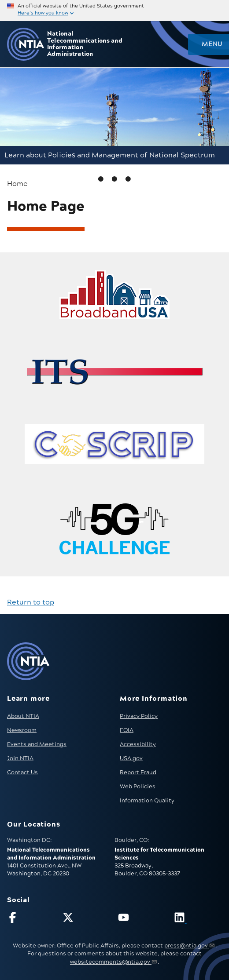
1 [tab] (114, 179)
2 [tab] (128, 179)
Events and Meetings (37, 744)
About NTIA (23, 716)
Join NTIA (20, 758)
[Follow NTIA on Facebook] (31, 919)
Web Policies (138, 787)
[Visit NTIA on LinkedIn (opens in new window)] (198, 919)
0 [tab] (101, 179)
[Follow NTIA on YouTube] (142, 919)
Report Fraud (138, 772)
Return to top (31, 602)
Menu (212, 44)
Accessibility (138, 744)
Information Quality (147, 801)
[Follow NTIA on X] (87, 919)
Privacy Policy (139, 716)
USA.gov (131, 758)
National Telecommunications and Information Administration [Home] (85, 44)
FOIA (127, 730)
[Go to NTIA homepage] (26, 44)
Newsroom (22, 730)
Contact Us (22, 772)
